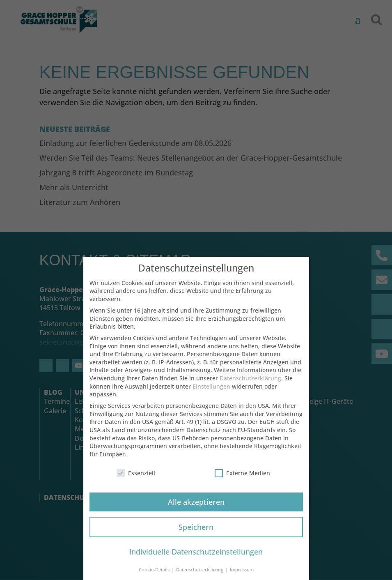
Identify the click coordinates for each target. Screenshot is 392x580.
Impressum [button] (242, 575)
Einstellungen (211, 392)
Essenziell (136, 478)
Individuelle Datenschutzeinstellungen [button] (196, 557)
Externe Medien (242, 478)
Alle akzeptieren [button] (196, 507)
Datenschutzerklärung (250, 383)
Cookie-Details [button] (155, 575)
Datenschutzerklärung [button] (200, 575)
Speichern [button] (196, 532)
